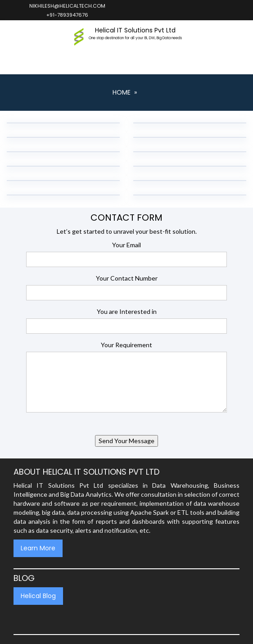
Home (122, 92)
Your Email (126, 245)
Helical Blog (38, 596)
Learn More (38, 548)
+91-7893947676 (67, 15)
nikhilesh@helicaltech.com (67, 6)
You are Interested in (127, 311)
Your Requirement (126, 345)
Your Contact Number (127, 278)
